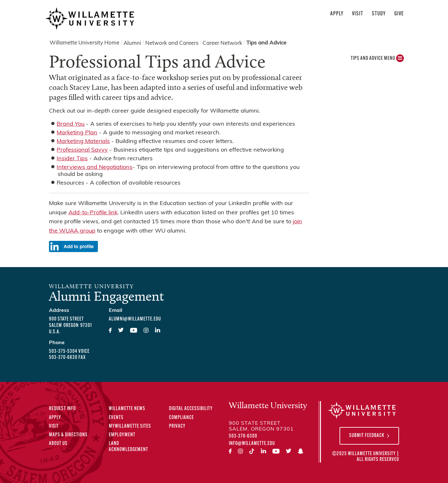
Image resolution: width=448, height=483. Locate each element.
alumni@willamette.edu (135, 319)
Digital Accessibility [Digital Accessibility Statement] (191, 409)
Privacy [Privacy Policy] (177, 426)
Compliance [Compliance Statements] (181, 418)
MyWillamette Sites (130, 426)
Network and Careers (172, 43)
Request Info (62, 409)
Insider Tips (72, 159)
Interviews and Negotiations (95, 167)
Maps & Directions (68, 435)
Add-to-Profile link (93, 213)
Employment (122, 435)
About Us (58, 444)
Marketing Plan (77, 133)
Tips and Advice (266, 43)
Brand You (71, 124)
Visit (358, 14)
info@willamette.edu (252, 444)
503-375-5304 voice (69, 352)
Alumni (132, 43)
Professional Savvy (82, 150)
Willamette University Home (84, 43)
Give (399, 14)
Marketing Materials (83, 142)
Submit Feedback (367, 436)
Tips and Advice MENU (377, 60)
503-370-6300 (243, 436)
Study (379, 14)
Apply (337, 14)
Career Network (222, 43)
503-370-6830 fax (67, 358)
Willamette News (127, 409)
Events (116, 418)
